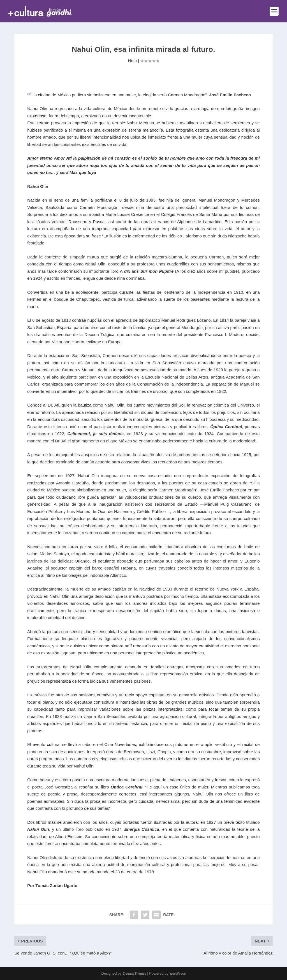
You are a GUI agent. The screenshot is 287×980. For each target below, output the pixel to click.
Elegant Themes (134, 974)
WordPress (178, 974)
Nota (133, 61)
